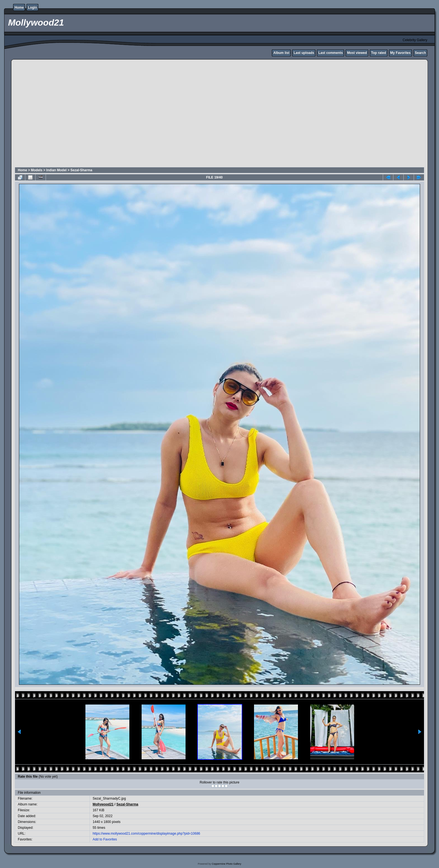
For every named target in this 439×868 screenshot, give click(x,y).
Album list (281, 53)
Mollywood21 (103, 804)
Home (19, 8)
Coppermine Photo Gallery (226, 864)
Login (32, 8)
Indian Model (56, 170)
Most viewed (357, 53)
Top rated (379, 53)
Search (420, 53)
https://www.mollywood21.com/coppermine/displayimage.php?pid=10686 (146, 834)
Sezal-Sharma (81, 170)
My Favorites (400, 53)
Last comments (331, 53)
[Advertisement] (52, 114)
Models (37, 170)
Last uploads (304, 53)
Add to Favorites (105, 839)
